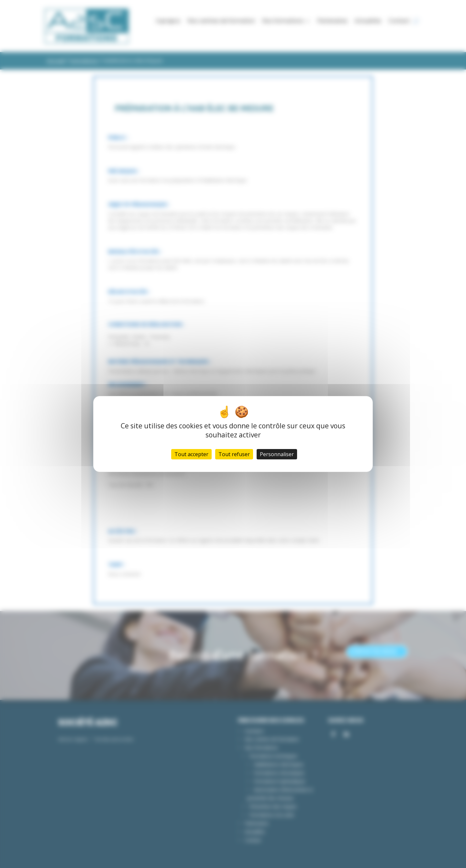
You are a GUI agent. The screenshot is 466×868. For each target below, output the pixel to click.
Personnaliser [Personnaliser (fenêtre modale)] (277, 454)
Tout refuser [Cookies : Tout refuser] (234, 454)
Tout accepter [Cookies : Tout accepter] (191, 454)
